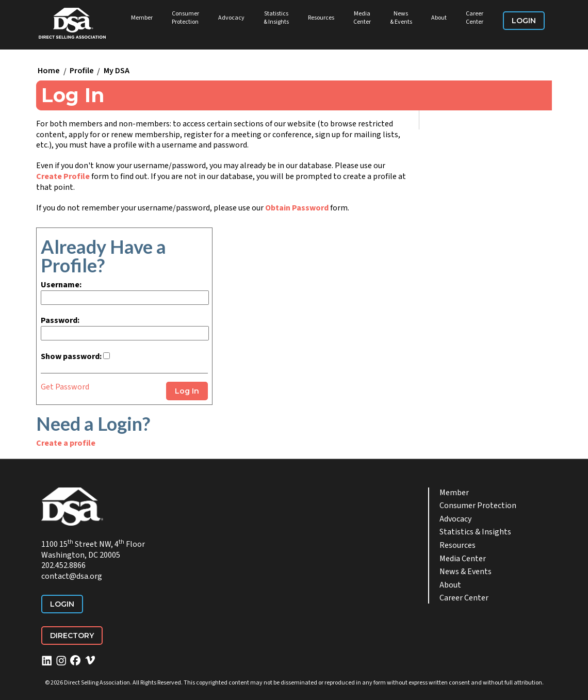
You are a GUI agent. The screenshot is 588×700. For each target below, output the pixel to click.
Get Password (65, 387)
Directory (72, 636)
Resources (321, 18)
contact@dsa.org (72, 576)
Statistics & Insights (276, 18)
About (439, 18)
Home (49, 71)
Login (524, 21)
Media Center (362, 18)
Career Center (475, 18)
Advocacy (231, 18)
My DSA (117, 71)
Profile (82, 71)
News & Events (401, 18)
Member (142, 18)
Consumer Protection (185, 18)
